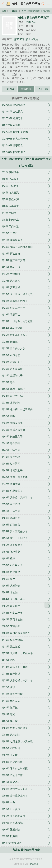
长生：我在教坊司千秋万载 (35, 11)
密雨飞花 (31, 22)
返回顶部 (47, 605)
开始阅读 (9, 89)
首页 (4, 11)
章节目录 (26, 89)
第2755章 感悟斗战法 (26, 39)
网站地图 (34, 864)
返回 (3, 4)
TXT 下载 (43, 89)
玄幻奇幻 (14, 11)
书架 (8, 4)
